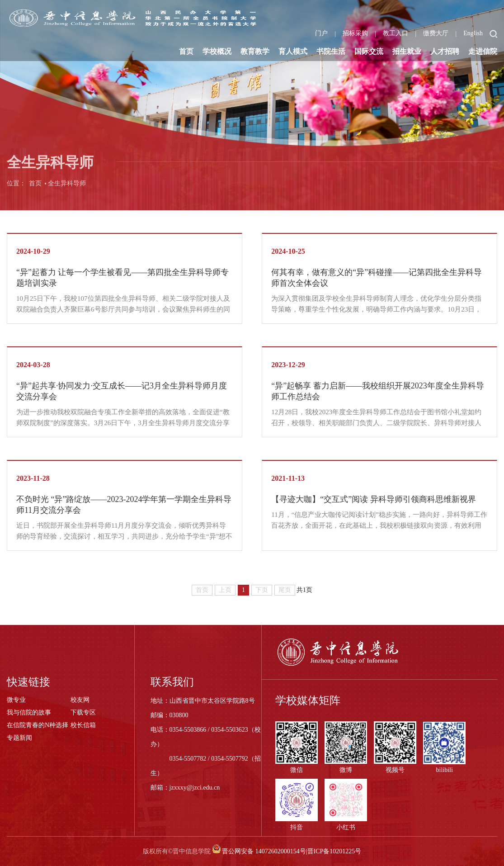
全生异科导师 (67, 187)
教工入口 (396, 33)
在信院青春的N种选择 (38, 725)
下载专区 (83, 712)
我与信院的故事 (29, 712)
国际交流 (369, 51)
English (473, 33)
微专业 (16, 700)
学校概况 (217, 51)
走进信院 (483, 51)
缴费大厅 (436, 33)
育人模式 (293, 51)
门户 (321, 33)
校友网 (80, 700)
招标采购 (355, 33)
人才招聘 (445, 51)
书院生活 (331, 51)
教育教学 (255, 51)
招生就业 (407, 51)
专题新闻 (19, 738)
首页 (186, 51)
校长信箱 (83, 725)
